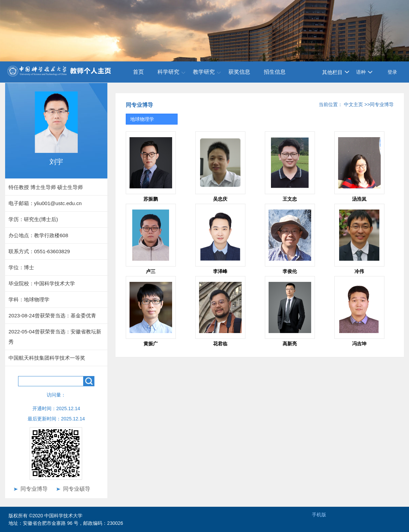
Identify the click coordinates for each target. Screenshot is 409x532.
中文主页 (353, 104)
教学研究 (204, 72)
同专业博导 (34, 489)
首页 (138, 72)
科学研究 (168, 72)
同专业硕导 (77, 489)
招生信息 (275, 72)
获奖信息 (239, 72)
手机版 (319, 515)
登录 (392, 72)
